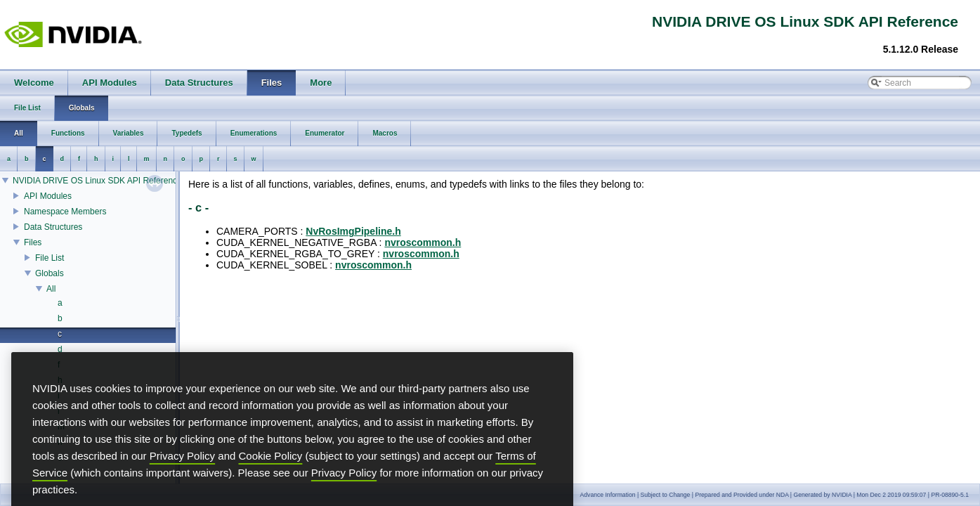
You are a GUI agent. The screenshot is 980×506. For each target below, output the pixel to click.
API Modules (48, 196)
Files (33, 242)
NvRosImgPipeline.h (353, 231)
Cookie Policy (271, 473)
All (51, 289)
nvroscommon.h (423, 242)
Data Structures (53, 227)
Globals (50, 273)
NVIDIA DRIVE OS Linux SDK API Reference (97, 181)
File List (50, 258)
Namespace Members (65, 212)
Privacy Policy (182, 473)
